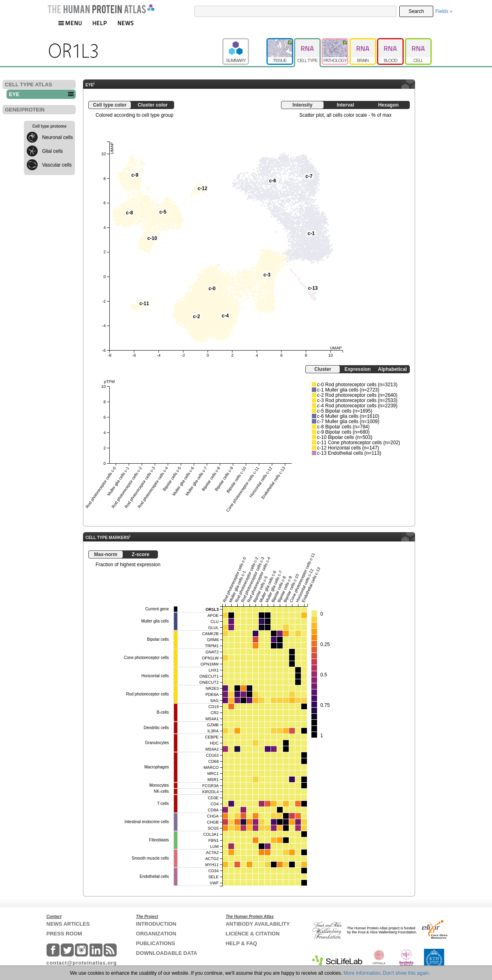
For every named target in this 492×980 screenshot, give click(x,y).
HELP (100, 23)
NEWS (126, 23)
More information (362, 973)
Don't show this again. (406, 973)
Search (416, 11)
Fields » (444, 11)
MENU (70, 23)
